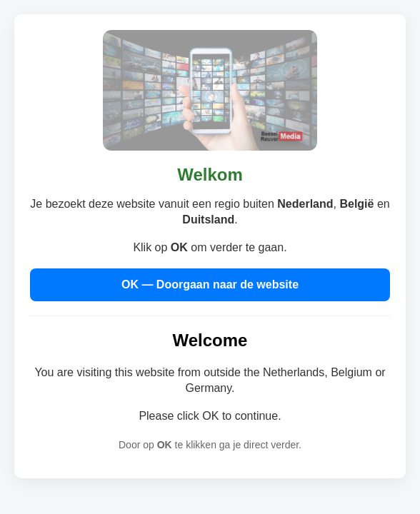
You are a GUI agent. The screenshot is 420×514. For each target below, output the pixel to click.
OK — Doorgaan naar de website (210, 284)
